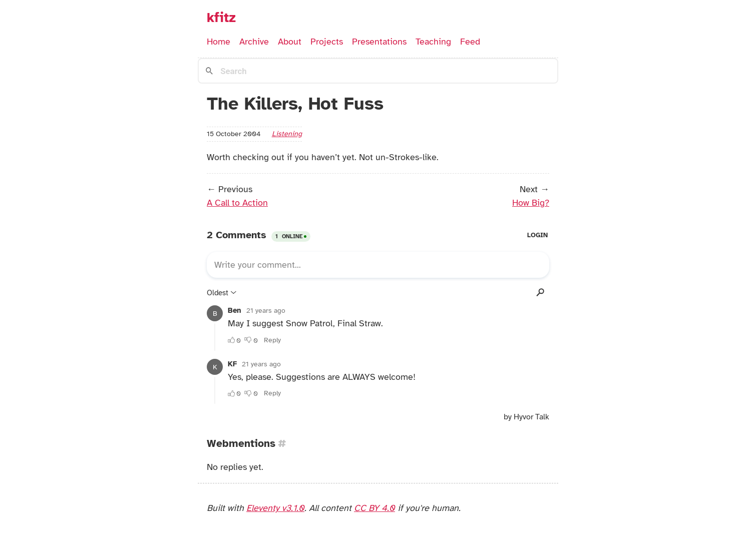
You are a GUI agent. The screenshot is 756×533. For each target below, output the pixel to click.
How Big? (531, 203)
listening (287, 134)
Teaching (433, 42)
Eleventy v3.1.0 (275, 508)
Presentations (379, 42)
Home (219, 42)
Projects (327, 42)
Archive (254, 42)
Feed (470, 42)
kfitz (221, 18)
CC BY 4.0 (374, 508)
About (290, 42)
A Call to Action (237, 203)
